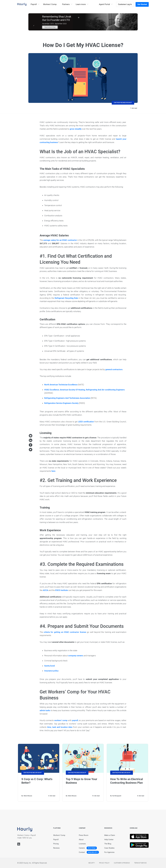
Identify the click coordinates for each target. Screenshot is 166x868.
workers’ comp (61, 720)
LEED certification (86, 422)
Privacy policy (104, 863)
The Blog (108, 844)
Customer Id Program (122, 863)
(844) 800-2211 (93, 852)
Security (92, 863)
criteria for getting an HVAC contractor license (65, 632)
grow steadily (76, 129)
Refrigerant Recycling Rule (66, 298)
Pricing (56, 844)
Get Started (142, 4)
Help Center (109, 840)
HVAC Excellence (52, 390)
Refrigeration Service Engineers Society (61, 403)
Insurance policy (51, 671)
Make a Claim (110, 835)
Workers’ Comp (50, 4)
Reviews (56, 848)
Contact (82, 852)
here (53, 471)
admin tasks (45, 710)
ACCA (46, 590)
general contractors (114, 369)
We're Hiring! (92, 848)
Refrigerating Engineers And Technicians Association (67, 398)
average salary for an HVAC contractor (60, 240)
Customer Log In (125, 4)
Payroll (56, 840)
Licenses (82, 844)
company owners (76, 656)
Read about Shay (50, 27)
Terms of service (140, 863)
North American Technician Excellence (61, 385)
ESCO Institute (62, 590)
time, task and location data (60, 727)
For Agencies (109, 852)
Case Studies (109, 848)
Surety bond (50, 666)
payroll (75, 720)
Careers (82, 848)
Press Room (84, 835)
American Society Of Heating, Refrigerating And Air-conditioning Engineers (92, 390)
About (81, 840)
